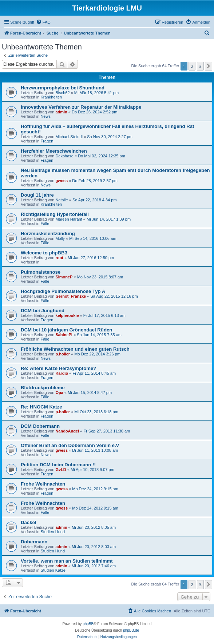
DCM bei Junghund (43, 311)
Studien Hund (53, 532)
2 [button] (192, 66)
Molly (60, 238)
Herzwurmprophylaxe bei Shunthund (63, 88)
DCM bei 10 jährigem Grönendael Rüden (66, 330)
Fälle (45, 224)
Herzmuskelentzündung (48, 234)
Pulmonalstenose (41, 272)
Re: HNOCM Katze (41, 407)
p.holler (63, 354)
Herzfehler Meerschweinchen (54, 151)
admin (61, 112)
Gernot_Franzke (71, 296)
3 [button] (200, 66)
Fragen (47, 141)
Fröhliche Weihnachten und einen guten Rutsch (75, 349)
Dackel (29, 522)
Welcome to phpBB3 (44, 253)
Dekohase (64, 156)
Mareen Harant (69, 219)
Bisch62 (62, 93)
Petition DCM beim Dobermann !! (58, 465)
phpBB (88, 624)
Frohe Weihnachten (43, 484)
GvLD (61, 470)
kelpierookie (67, 315)
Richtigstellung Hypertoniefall (55, 214)
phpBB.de (131, 630)
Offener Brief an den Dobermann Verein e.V (70, 445)
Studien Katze (53, 570)
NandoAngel (67, 431)
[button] (209, 66)
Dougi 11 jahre (37, 195)
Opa (59, 393)
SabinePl (64, 335)
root (59, 258)
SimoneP (64, 277)
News (45, 116)
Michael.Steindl (69, 137)
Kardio (62, 373)
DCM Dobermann (40, 426)
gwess (62, 181)
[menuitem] (43, 22)
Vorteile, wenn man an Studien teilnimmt (67, 561)
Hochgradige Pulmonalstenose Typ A (63, 291)
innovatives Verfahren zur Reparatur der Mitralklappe (81, 107)
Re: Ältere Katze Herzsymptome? (58, 368)
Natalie (62, 200)
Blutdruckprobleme (43, 388)
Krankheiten (51, 97)
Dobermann (34, 542)
